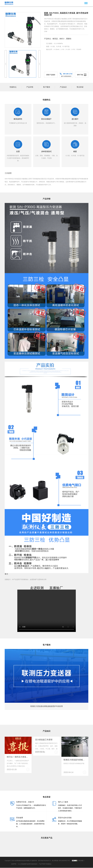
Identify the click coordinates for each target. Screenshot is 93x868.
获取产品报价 (51, 75)
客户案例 (47, 87)
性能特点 (13, 87)
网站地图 (81, 861)
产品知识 (63, 87)
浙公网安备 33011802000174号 (61, 861)
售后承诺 (80, 87)
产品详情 (30, 87)
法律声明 (14, 864)
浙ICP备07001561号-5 (44, 861)
